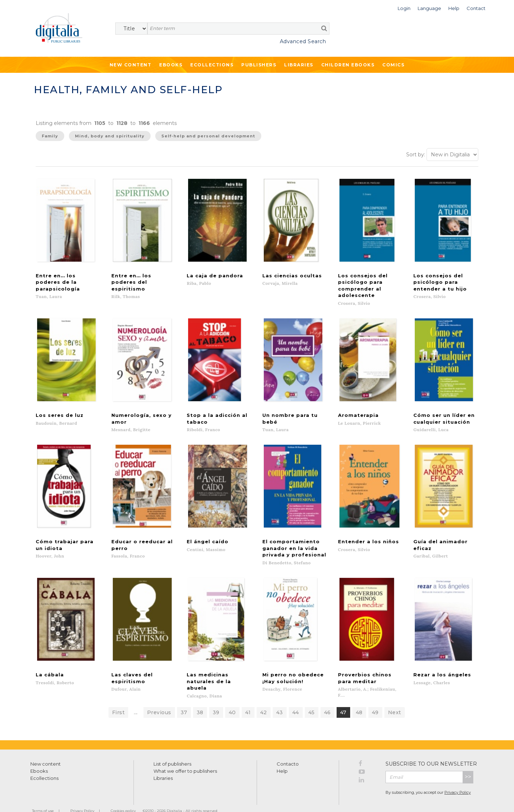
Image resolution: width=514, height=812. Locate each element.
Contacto (288, 751)
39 (216, 700)
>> (468, 764)
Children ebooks (348, 65)
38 (200, 700)
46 (327, 700)
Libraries (299, 65)
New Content (131, 65)
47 (343, 700)
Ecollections (212, 65)
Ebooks (171, 65)
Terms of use (43, 798)
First (119, 700)
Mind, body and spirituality (110, 136)
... (136, 700)
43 (280, 700)
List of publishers (172, 751)
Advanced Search (303, 41)
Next (395, 700)
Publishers (259, 65)
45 (312, 700)
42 (264, 700)
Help (282, 758)
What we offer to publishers (185, 758)
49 (375, 700)
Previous (159, 700)
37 (184, 700)
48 (359, 700)
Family (50, 136)
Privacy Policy (458, 780)
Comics (393, 65)
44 (296, 700)
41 (248, 700)
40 (232, 700)
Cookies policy (123, 798)
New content (46, 751)
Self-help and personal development (208, 136)
